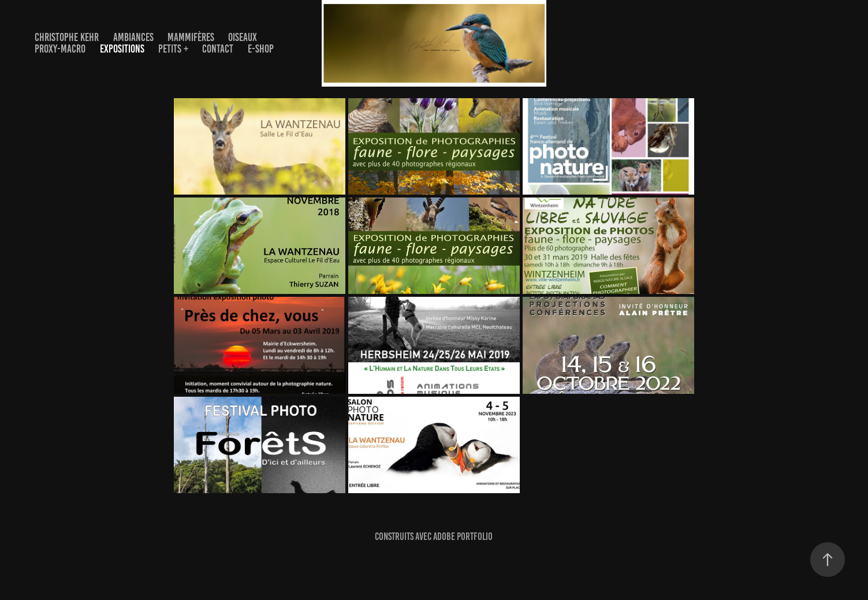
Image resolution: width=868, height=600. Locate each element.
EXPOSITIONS (122, 49)
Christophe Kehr (67, 37)
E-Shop (261, 49)
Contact (218, 49)
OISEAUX (243, 37)
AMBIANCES (133, 37)
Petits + (173, 49)
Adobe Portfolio (463, 536)
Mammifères (191, 37)
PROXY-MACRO (60, 49)
